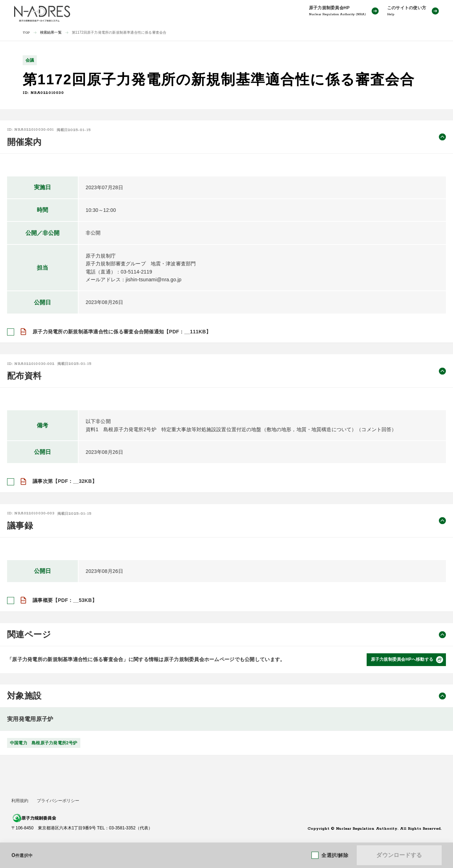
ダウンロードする (399, 855)
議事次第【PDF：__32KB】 (65, 481)
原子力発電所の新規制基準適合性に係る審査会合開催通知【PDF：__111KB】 (122, 332)
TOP (26, 33)
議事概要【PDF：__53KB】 (65, 600)
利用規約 (20, 801)
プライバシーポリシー (58, 801)
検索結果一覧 (51, 32)
